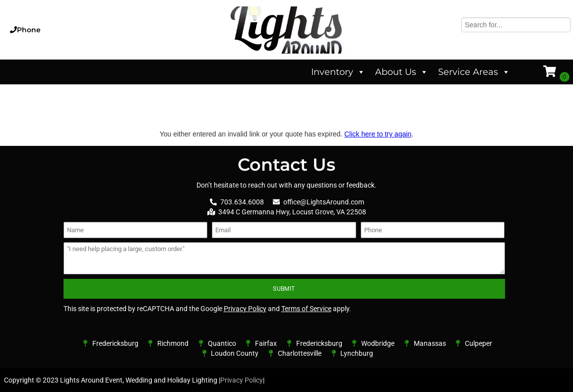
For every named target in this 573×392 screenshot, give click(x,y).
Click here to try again (378, 134)
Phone (29, 30)
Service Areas (474, 72)
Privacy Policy (245, 309)
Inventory (338, 72)
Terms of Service (306, 309)
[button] (97, 30)
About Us (402, 72)
